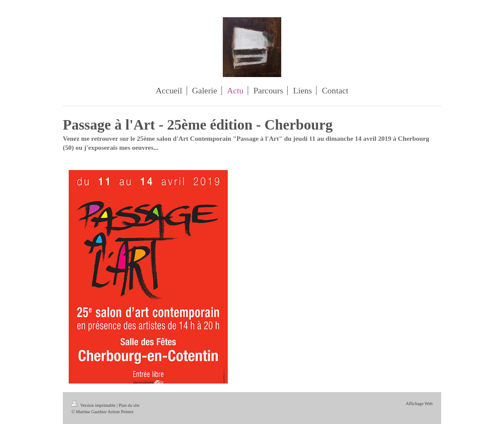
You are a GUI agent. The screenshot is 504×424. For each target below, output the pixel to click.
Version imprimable (94, 405)
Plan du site (129, 405)
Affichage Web (419, 404)
